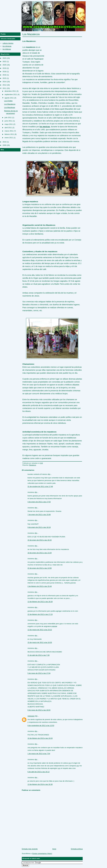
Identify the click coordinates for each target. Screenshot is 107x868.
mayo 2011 (9, 124)
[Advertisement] (63, 53)
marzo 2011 (9, 131)
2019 (4, 68)
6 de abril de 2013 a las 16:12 (39, 772)
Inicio (54, 849)
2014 (4, 82)
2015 (4, 78)
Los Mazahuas (10, 107)
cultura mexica (8, 43)
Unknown (31, 716)
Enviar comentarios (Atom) (42, 854)
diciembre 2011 (10, 91)
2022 (4, 61)
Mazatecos (33, 465)
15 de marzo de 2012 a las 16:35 (40, 642)
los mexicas (45, 127)
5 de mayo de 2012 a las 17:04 (39, 673)
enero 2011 (9, 138)
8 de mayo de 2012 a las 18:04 (39, 710)
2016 (4, 75)
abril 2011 (8, 128)
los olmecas (7, 46)
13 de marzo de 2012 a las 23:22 (40, 630)
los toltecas (7, 49)
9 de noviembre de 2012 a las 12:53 (41, 726)
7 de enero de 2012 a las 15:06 (39, 515)
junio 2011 (8, 121)
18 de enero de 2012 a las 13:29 (40, 553)
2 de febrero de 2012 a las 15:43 (40, 586)
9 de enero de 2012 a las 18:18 (39, 527)
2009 (4, 145)
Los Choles (8, 101)
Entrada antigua (77, 849)
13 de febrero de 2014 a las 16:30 (40, 784)
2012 (4, 85)
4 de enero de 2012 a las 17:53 (39, 502)
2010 (4, 142)
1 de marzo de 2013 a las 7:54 (39, 754)
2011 (4, 88)
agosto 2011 (9, 98)
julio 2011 (8, 118)
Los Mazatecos (31, 34)
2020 (4, 65)
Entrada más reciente (30, 849)
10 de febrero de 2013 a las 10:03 (40, 738)
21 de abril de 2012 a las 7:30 (39, 655)
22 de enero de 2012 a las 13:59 (40, 568)
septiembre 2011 (11, 94)
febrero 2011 (9, 134)
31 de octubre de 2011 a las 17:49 (40, 486)
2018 (4, 72)
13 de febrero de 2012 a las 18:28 (40, 602)
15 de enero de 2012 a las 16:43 (40, 540)
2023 (4, 58)
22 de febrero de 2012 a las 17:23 (40, 614)
